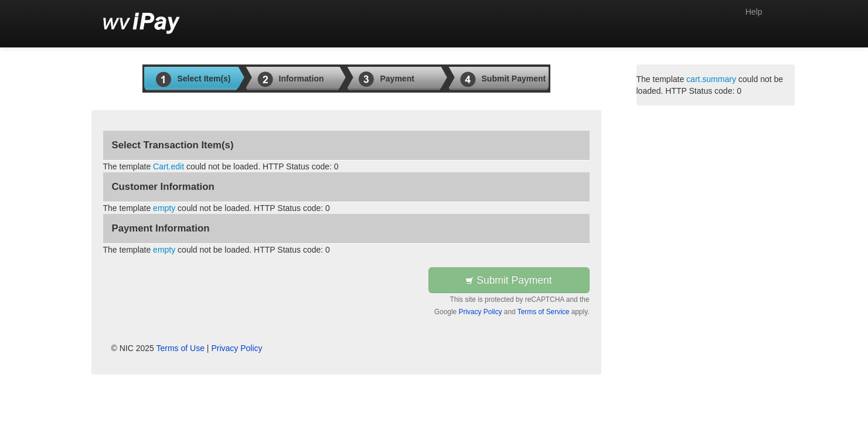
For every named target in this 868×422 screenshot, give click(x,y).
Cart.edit (169, 166)
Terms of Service (544, 312)
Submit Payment (508, 280)
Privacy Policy (481, 312)
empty (164, 208)
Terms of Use (181, 348)
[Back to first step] (142, 23)
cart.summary (711, 79)
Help (754, 12)
